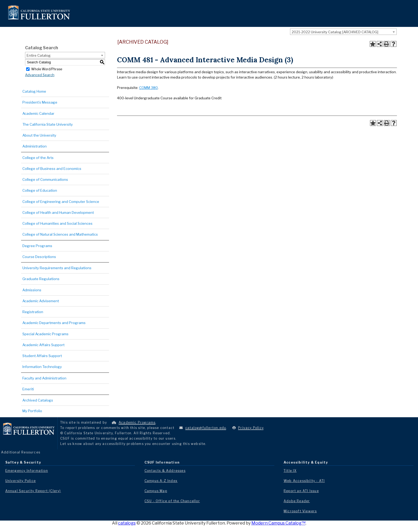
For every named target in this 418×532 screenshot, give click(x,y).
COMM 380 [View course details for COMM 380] (148, 88)
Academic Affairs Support (43, 345)
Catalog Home (34, 91)
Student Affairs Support (42, 356)
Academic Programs (137, 422)
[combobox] (343, 32)
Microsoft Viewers (300, 511)
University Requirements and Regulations (57, 268)
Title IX (290, 471)
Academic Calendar (38, 113)
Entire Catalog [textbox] (39, 55)
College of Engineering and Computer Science (61, 202)
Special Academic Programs (45, 334)
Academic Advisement (41, 301)
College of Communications (45, 179)
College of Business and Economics (52, 169)
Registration (33, 312)
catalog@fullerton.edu (206, 428)
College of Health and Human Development (58, 212)
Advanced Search (40, 75)
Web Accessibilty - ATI (304, 481)
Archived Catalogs (38, 400)
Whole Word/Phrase (47, 69)
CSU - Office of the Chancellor (172, 501)
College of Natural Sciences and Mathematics (60, 234)
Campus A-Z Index (161, 481)
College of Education (40, 190)
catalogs (127, 523)
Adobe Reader (297, 501)
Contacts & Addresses (165, 471)
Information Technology (42, 367)
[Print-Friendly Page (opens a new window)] (387, 44)
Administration (35, 146)
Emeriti (28, 389)
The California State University (48, 124)
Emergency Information (27, 471)
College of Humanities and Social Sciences (57, 223)
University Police (21, 481)
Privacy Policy (251, 428)
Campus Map (156, 491)
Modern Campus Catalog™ (278, 523)
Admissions (32, 290)
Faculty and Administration (44, 378)
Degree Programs (37, 246)
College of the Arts (38, 158)
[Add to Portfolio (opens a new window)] (373, 44)
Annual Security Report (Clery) (33, 491)
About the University (39, 135)
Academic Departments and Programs (54, 323)
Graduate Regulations (41, 279)
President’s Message (40, 102)
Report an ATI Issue (301, 491)
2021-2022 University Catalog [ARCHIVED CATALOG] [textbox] (335, 32)
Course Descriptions (39, 257)
